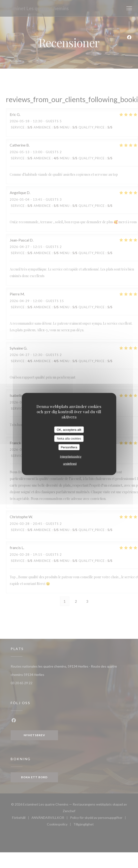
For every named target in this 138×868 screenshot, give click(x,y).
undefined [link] (70, 464)
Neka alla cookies (69, 439)
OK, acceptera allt (69, 429)
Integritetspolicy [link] (71, 457)
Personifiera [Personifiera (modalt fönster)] (69, 447)
